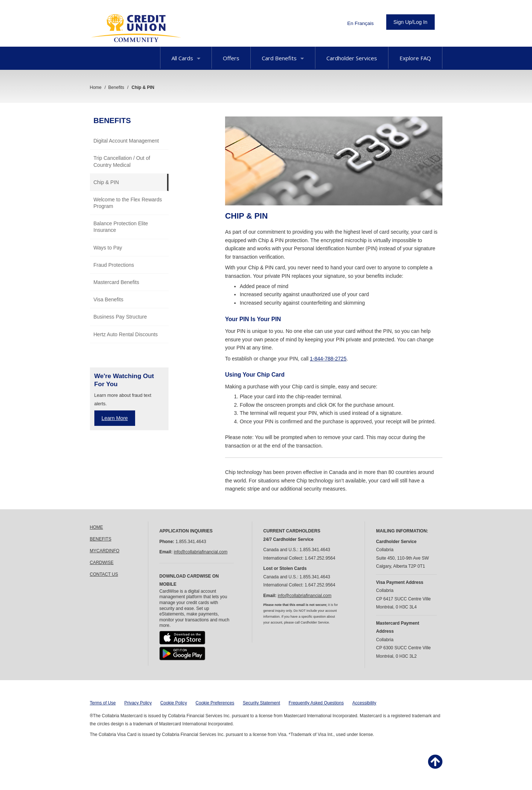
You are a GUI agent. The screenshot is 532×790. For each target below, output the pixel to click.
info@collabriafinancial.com (200, 552)
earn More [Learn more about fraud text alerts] (116, 418)
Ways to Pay (108, 248)
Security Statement (261, 703)
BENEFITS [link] (101, 539)
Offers (231, 58)
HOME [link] (97, 527)
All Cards (186, 58)
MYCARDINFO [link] (105, 551)
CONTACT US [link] (104, 574)
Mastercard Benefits (117, 282)
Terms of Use (103, 703)
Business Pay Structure (120, 317)
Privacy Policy (138, 703)
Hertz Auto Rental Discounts (126, 334)
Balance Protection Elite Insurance (121, 227)
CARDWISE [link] (102, 563)
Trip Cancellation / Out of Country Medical (122, 161)
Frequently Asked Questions (316, 703)
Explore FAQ (415, 58)
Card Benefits (283, 58)
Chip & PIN (106, 182)
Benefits (112, 120)
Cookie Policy (174, 703)
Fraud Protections (114, 265)
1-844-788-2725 (328, 359)
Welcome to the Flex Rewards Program (128, 203)
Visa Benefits (108, 299)
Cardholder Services (352, 58)
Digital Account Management (126, 141)
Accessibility (364, 703)
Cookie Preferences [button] (215, 703)
